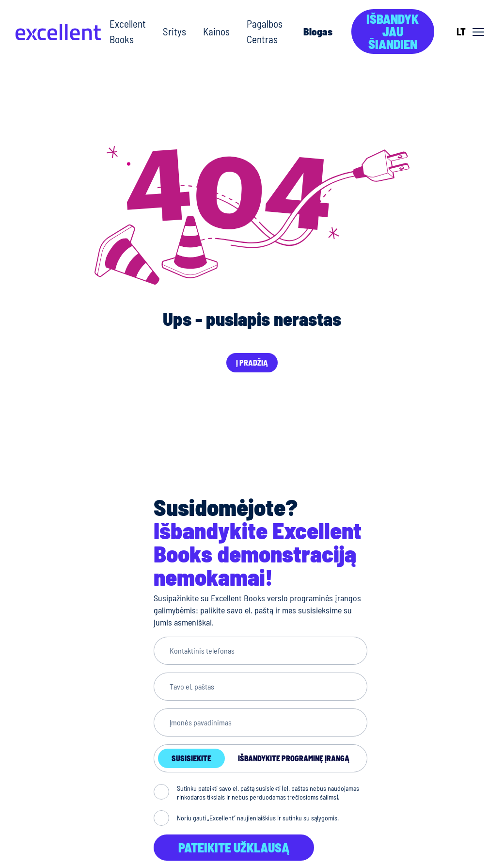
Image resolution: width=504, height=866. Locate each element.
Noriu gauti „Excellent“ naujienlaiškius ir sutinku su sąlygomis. (258, 818)
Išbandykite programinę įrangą (294, 758)
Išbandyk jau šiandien (393, 31)
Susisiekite (191, 758)
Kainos (216, 31)
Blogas (318, 31)
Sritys (174, 31)
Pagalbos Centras (265, 31)
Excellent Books (128, 31)
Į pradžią (252, 362)
